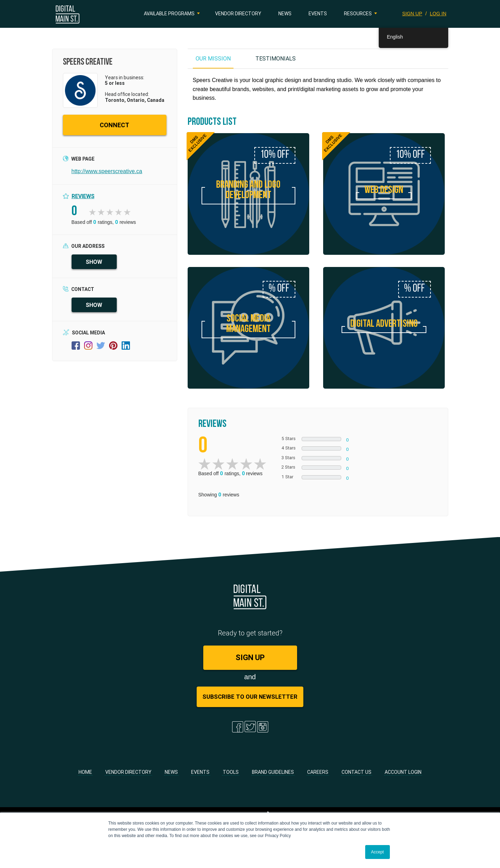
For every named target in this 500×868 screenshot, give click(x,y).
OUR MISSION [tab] (213, 58)
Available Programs (169, 14)
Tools (231, 772)
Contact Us (356, 772)
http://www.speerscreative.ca (107, 171)
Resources (358, 14)
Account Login (403, 772)
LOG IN (438, 14)
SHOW (94, 262)
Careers (318, 772)
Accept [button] (378, 852)
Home (85, 772)
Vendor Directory (238, 14)
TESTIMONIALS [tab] (276, 58)
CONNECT (114, 125)
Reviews (83, 196)
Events (318, 14)
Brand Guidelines (273, 772)
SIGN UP (412, 14)
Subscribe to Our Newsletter (250, 697)
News (285, 14)
